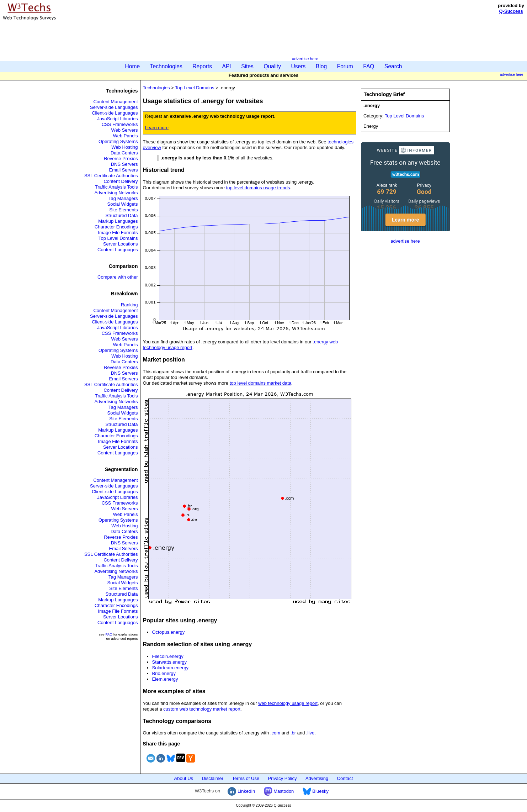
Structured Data (121, 215)
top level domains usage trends (258, 188)
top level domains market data (260, 383)
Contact (345, 778)
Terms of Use (246, 778)
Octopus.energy (169, 632)
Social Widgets (123, 204)
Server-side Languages (114, 107)
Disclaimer (212, 778)
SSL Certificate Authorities (111, 176)
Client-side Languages (115, 113)
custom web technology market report (202, 709)
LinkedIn (241, 791)
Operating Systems (118, 141)
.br (293, 733)
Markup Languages (118, 221)
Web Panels (126, 136)
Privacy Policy (283, 778)
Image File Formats (118, 233)
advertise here (305, 59)
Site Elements (123, 210)
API (227, 66)
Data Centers (124, 153)
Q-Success (511, 11)
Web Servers (125, 130)
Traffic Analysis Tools (116, 187)
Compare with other (118, 277)
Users (299, 66)
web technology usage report (288, 703)
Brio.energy (164, 673)
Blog (321, 66)
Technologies (166, 66)
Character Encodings (116, 227)
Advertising (317, 778)
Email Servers (124, 170)
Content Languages (118, 250)
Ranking (129, 305)
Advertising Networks (116, 193)
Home (133, 66)
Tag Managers (123, 198)
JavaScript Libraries (117, 119)
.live (310, 733)
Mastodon (279, 791)
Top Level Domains (118, 238)
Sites (247, 66)
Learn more (157, 128)
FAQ (369, 66)
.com (275, 733)
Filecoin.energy (168, 656)
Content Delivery (121, 181)
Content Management (115, 102)
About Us (184, 778)
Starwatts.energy (170, 662)
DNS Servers (124, 164)
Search (393, 66)
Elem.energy (165, 679)
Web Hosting (124, 147)
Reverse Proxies (121, 159)
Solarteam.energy (171, 668)
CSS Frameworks (120, 124)
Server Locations (121, 244)
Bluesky (316, 791)
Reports (202, 66)
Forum (345, 66)
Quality (272, 66)
